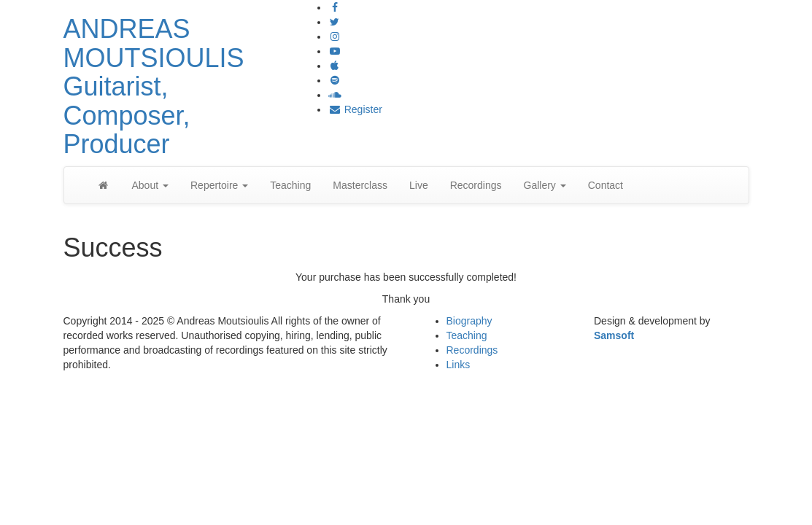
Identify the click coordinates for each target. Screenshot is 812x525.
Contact (606, 185)
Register (355, 109)
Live (419, 185)
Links (459, 365)
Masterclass (360, 185)
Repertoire (219, 185)
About (150, 185)
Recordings (476, 185)
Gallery (545, 185)
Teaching (290, 185)
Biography (469, 321)
